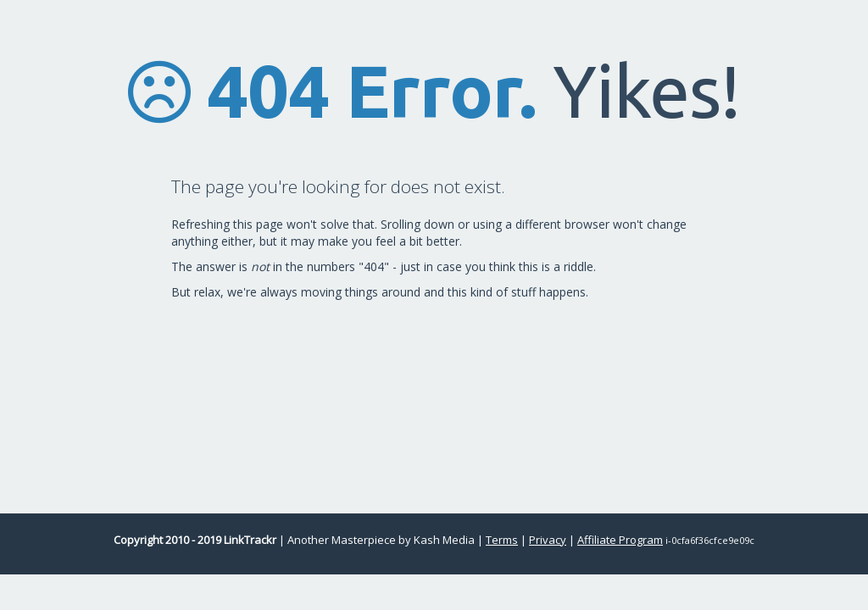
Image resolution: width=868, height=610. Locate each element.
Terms (502, 540)
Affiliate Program (620, 540)
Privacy (548, 540)
